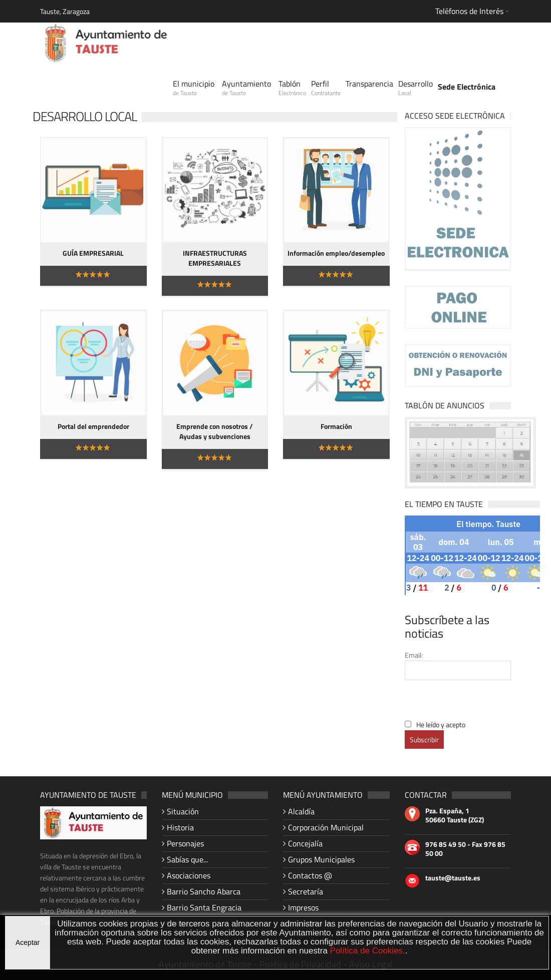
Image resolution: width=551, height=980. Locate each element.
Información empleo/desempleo (336, 253)
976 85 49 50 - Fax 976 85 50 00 (465, 849)
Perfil (326, 88)
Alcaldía (301, 811)
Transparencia (369, 84)
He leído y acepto (441, 724)
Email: (414, 655)
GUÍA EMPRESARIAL (93, 253)
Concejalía (305, 843)
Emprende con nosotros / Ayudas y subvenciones (215, 431)
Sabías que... (187, 859)
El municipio (194, 88)
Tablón (292, 88)
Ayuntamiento (246, 88)
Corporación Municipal (326, 827)
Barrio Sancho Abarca (204, 891)
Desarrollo (416, 88)
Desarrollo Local (85, 116)
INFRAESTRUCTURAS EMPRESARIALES (215, 258)
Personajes (185, 843)
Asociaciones (189, 875)
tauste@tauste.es (453, 878)
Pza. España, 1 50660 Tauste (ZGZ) (455, 815)
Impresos (303, 907)
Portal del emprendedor (93, 426)
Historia (180, 827)
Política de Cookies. (368, 951)
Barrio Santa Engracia (204, 907)
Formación (336, 426)
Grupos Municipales (321, 859)
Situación (183, 811)
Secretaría (306, 891)
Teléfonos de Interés (469, 11)
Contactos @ (310, 875)
